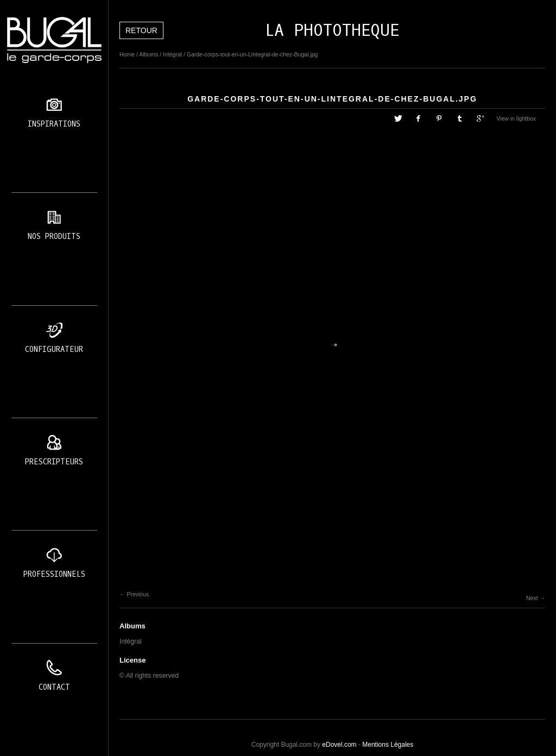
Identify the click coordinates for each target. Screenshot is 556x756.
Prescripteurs (54, 462)
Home (127, 54)
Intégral (172, 54)
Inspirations (54, 124)
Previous (138, 594)
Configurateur (54, 349)
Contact (54, 687)
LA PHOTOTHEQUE (332, 30)
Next (532, 598)
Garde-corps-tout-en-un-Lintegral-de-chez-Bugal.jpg (252, 54)
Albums (149, 54)
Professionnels (54, 574)
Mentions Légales (388, 745)
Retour (141, 30)
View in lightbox (516, 118)
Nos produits (54, 237)
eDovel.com (339, 745)
